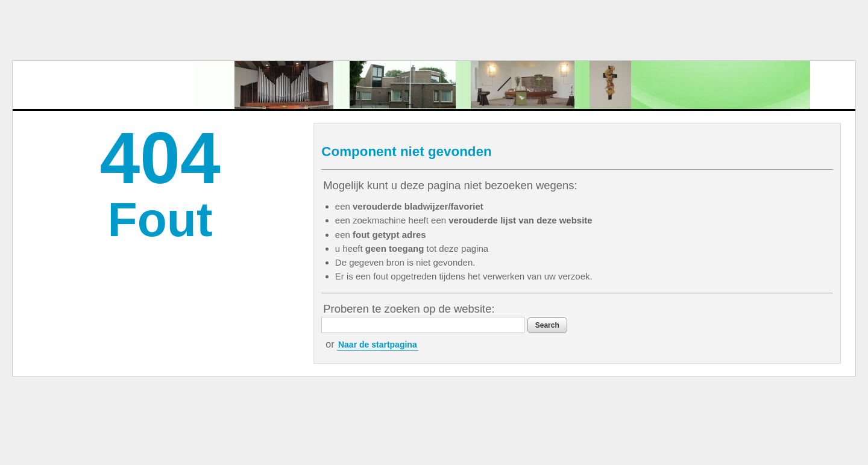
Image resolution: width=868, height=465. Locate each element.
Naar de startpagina (378, 345)
